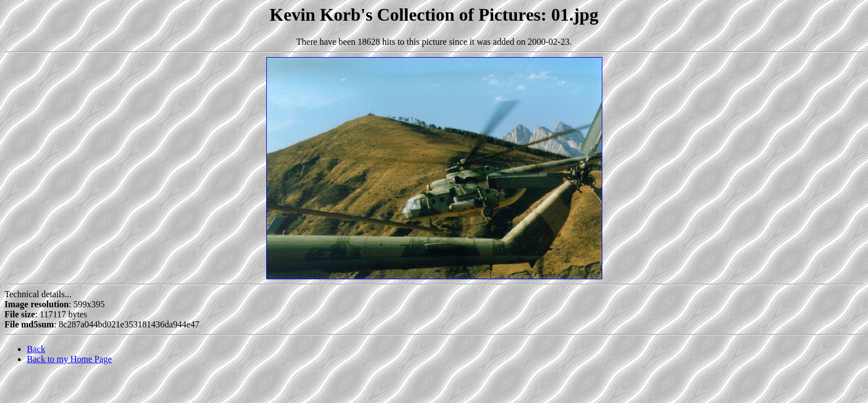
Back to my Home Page (69, 359)
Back (36, 349)
